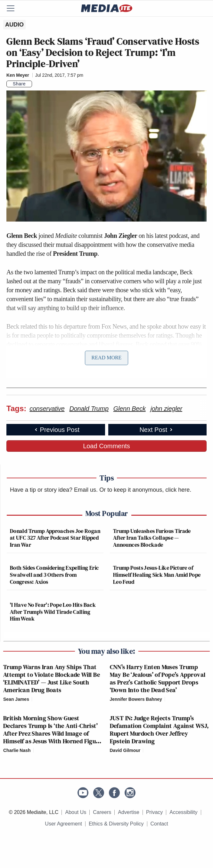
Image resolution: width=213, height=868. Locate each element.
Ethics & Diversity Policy (116, 824)
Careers (102, 812)
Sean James (16, 699)
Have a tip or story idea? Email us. (54, 490)
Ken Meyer (18, 75)
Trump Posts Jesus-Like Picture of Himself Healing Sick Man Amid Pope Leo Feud (157, 575)
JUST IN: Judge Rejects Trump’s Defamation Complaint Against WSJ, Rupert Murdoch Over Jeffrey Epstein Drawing (159, 730)
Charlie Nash (17, 750)
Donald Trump (89, 409)
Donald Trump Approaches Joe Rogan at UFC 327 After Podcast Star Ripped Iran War (55, 538)
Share (19, 84)
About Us (76, 812)
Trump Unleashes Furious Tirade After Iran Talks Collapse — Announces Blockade (152, 538)
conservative (47, 409)
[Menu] (14, 8)
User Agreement (63, 824)
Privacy (154, 812)
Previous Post (57, 430)
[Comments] (36, 84)
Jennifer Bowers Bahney (136, 699)
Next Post (156, 430)
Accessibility (183, 812)
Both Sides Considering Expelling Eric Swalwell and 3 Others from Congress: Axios (54, 575)
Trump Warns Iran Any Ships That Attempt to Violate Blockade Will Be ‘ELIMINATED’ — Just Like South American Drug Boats (52, 678)
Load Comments (106, 446)
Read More (107, 358)
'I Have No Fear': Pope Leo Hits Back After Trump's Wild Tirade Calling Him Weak (53, 612)
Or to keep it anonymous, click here (144, 490)
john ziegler (166, 409)
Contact (159, 824)
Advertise (129, 812)
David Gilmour (125, 750)
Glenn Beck (130, 409)
